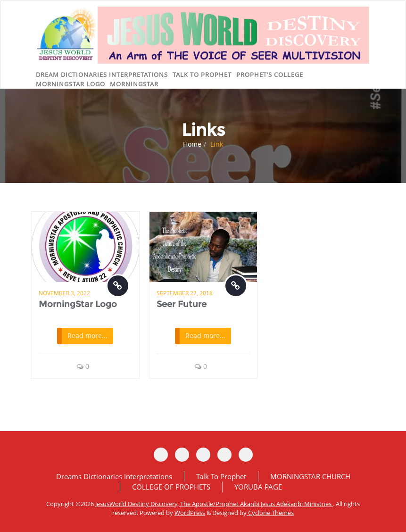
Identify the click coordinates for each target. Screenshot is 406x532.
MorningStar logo (70, 84)
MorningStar (134, 84)
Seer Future (182, 304)
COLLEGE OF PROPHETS (171, 487)
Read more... (87, 336)
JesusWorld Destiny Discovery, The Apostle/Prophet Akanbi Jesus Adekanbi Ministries (214, 504)
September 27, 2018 (185, 293)
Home (192, 144)
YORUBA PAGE (258, 487)
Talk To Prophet (221, 476)
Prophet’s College (270, 75)
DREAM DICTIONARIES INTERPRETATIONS (102, 75)
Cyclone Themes (270, 513)
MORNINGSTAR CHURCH (310, 476)
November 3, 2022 (64, 293)
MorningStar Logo (78, 304)
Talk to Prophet (202, 75)
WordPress (190, 513)
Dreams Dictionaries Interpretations (114, 476)
